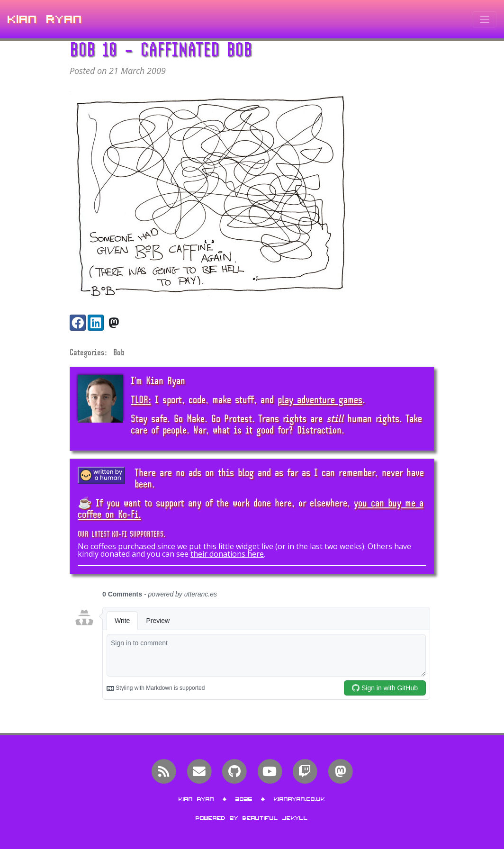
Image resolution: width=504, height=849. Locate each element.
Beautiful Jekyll (275, 818)
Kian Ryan (45, 19)
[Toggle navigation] (485, 19)
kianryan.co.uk (299, 799)
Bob (119, 352)
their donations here (227, 554)
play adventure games (320, 399)
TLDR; (141, 399)
